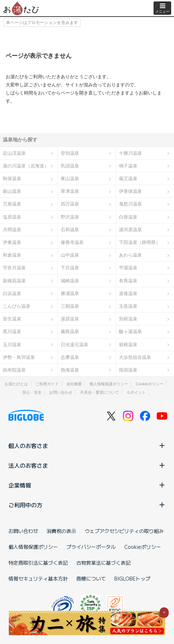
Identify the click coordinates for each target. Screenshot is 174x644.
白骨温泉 (128, 217)
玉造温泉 (128, 306)
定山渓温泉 (14, 153)
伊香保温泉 (130, 191)
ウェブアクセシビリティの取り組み (124, 531)
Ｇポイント (136, 392)
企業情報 (87, 485)
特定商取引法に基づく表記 (38, 563)
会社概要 (74, 384)
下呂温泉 (70, 268)
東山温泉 (70, 179)
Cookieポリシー (149, 384)
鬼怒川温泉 (130, 204)
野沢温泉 (70, 217)
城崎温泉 (70, 281)
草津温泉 (70, 191)
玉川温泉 (12, 345)
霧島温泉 (70, 332)
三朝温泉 (70, 306)
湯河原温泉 (130, 230)
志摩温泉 (70, 357)
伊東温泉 (12, 242)
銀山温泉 (12, 191)
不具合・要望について (100, 392)
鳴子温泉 (128, 166)
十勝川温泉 (130, 153)
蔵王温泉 (128, 179)
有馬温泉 (128, 281)
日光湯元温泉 (74, 345)
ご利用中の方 (87, 505)
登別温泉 (70, 153)
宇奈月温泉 (14, 268)
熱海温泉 (70, 370)
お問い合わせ (61, 392)
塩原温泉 (12, 217)
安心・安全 (32, 392)
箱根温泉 (128, 345)
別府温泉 (128, 319)
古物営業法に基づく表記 (103, 563)
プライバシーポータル (91, 547)
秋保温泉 (12, 179)
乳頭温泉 (70, 166)
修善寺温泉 (72, 242)
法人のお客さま (87, 465)
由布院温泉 (14, 370)
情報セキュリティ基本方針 (38, 578)
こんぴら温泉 (17, 306)
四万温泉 (70, 204)
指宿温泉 (128, 370)
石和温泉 (70, 230)
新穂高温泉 (14, 281)
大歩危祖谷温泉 (135, 357)
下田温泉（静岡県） (140, 242)
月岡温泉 (12, 230)
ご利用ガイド (47, 384)
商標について (91, 578)
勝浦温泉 (70, 293)
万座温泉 (12, 204)
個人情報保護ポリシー (109, 384)
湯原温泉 (70, 319)
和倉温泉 (12, 255)
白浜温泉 (12, 293)
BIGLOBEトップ (132, 578)
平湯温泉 (128, 268)
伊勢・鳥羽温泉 (19, 357)
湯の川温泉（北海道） (26, 166)
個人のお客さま (87, 446)
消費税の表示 (61, 531)
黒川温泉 (12, 332)
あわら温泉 (130, 255)
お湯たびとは (16, 384)
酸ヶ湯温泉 (130, 332)
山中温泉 (70, 255)
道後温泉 (128, 293)
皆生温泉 (12, 319)
